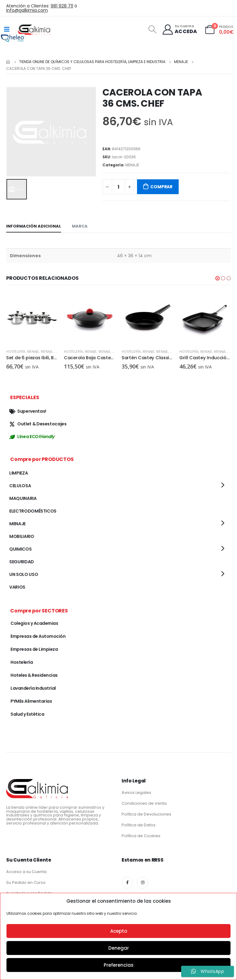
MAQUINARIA (23, 498)
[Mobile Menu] (7, 29)
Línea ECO (32, 437)
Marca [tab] (80, 226)
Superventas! (28, 411)
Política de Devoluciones (146, 814)
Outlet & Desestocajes (38, 424)
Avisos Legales (136, 793)
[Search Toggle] (152, 29)
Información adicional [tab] (34, 226)
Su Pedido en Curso (26, 882)
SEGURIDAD (22, 562)
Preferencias (119, 965)
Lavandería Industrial (33, 688)
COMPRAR (161, 187)
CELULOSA (20, 486)
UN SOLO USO (24, 574)
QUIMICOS (20, 549)
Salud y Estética (27, 714)
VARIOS (17, 587)
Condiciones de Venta (144, 803)
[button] (218, 278)
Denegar (119, 948)
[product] (32, 318)
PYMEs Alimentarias (31, 701)
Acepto (119, 931)
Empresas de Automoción (38, 636)
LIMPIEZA (19, 473)
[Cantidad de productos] (118, 187)
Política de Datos (139, 825)
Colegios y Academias (34, 623)
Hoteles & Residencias (34, 675)
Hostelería (16, 352)
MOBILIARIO (22, 536)
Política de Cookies (141, 836)
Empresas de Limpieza (34, 649)
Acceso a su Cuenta (26, 872)
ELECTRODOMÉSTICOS (33, 511)
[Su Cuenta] (179, 30)
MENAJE (132, 165)
